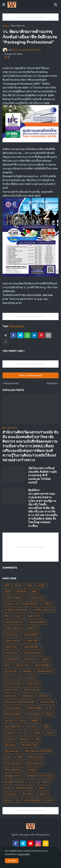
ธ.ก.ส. (8, 677)
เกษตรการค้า (11, 647)
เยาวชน (23, 733)
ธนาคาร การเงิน (13, 684)
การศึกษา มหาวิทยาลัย (16, 610)
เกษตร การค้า (34, 616)
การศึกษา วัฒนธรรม (43, 610)
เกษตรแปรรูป (11, 653)
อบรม (7, 800)
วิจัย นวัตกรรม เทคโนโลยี (37, 751)
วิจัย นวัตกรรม (18, 26)
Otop (34, 591)
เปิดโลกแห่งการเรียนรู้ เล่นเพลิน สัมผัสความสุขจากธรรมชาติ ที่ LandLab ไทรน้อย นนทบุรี (42, 475)
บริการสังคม (34, 714)
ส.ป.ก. (33, 782)
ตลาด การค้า (23, 665)
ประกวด (9, 720)
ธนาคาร (31, 677)
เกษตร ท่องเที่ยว (37, 622)
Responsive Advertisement (30, 17)
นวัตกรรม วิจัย (47, 702)
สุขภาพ (43, 794)
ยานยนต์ (9, 733)
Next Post (52, 383)
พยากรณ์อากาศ (12, 727)
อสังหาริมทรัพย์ (32, 800)
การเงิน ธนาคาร (36, 598)
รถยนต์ (37, 733)
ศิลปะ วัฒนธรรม (13, 763)
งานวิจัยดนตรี (12, 659)
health (41, 585)
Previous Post (11, 383)
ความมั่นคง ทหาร (33, 653)
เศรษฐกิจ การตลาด (14, 782)
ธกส (19, 677)
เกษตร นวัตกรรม (13, 628)
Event (18, 585)
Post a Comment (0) (30, 375)
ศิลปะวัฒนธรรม (35, 763)
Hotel (7, 591)
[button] (4, 5)
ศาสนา (8, 757)
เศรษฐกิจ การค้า (13, 776)
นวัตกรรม (44, 696)
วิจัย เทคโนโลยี (29, 745)
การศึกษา (47, 604)
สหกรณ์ (45, 782)
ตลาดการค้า (11, 671)
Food (29, 585)
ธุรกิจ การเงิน (11, 690)
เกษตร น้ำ (32, 628)
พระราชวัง (31, 727)
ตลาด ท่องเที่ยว (42, 665)
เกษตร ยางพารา (13, 641)
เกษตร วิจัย (32, 641)
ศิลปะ (21, 757)
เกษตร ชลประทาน (14, 622)
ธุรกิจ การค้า (33, 684)
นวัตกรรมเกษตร (13, 708)
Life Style (21, 591)
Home (6, 26)
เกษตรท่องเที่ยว (31, 647)
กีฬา (7, 616)
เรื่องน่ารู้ (9, 739)
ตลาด (8, 665)
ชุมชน (45, 659)
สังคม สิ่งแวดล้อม (25, 788)
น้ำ (51, 708)
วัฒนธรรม (25, 739)
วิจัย (38, 739)
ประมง (22, 720)
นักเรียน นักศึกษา (35, 708)
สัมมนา (43, 788)
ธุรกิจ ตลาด (10, 696)
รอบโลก (50, 733)
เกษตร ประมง (11, 634)
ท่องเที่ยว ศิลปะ (45, 671)
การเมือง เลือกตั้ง (28, 604)
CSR (7, 585)
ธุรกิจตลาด (28, 696)
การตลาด (10, 604)
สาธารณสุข (11, 794)
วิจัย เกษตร (10, 745)
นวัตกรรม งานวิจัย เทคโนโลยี (19, 702)
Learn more (24, 854)
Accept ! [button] (12, 861)
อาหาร (49, 800)
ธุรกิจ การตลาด (32, 690)
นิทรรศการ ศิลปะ (13, 714)
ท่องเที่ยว (27, 671)
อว (17, 800)
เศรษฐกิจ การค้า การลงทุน (40, 776)
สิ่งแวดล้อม (28, 794)
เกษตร (18, 616)
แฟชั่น (46, 727)
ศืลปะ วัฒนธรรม (13, 770)
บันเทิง (49, 714)
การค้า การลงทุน (13, 598)
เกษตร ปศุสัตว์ (31, 634)
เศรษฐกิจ (32, 770)
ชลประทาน (30, 659)
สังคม (7, 788)
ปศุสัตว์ (35, 720)
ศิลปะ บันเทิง (36, 757)
